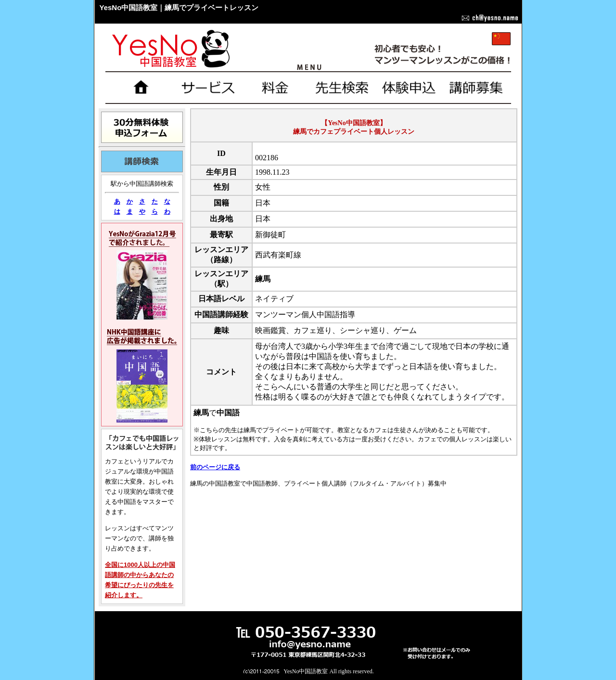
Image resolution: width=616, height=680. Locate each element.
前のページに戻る (215, 467)
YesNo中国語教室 (306, 671)
